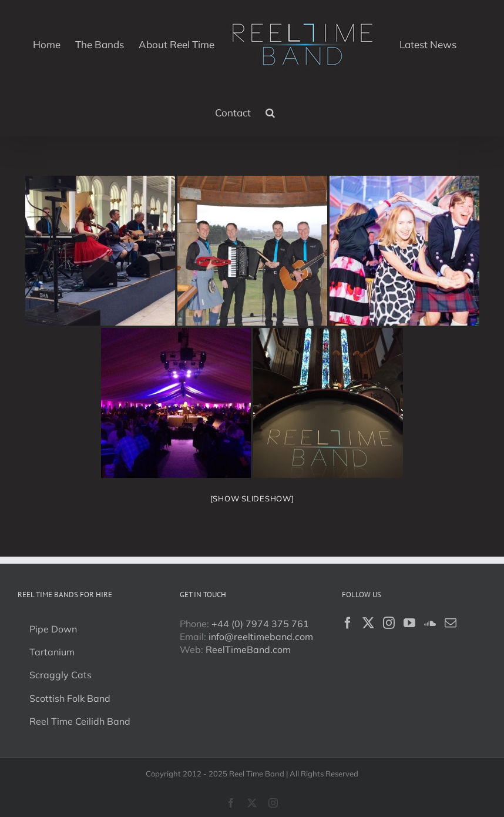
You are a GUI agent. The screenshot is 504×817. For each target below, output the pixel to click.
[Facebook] (348, 623)
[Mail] (451, 623)
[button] (270, 112)
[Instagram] (389, 623)
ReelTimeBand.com (248, 649)
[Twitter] (368, 623)
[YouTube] (409, 623)
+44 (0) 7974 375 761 (260, 624)
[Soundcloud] (430, 623)
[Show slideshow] (252, 498)
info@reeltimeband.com (261, 637)
